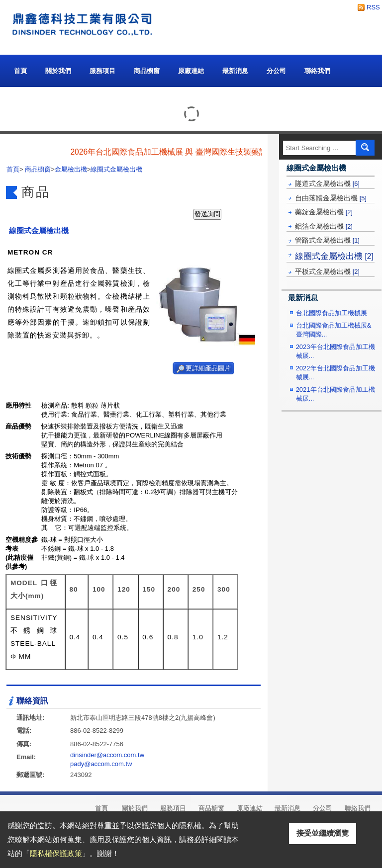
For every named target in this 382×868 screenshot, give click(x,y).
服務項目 (102, 71)
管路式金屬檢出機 (327, 240)
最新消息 (235, 71)
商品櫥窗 (147, 68)
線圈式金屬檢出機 (334, 256)
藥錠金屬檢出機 (324, 212)
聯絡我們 (317, 71)
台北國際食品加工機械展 (332, 313)
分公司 (276, 71)
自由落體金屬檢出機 (331, 198)
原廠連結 (191, 71)
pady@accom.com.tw (101, 764)
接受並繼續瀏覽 (323, 833)
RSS (371, 7)
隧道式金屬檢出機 (327, 183)
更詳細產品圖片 (208, 368)
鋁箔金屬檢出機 (324, 226)
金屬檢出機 (71, 169)
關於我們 (58, 68)
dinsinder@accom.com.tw (107, 755)
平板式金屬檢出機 (327, 271)
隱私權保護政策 (56, 853)
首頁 (20, 71)
